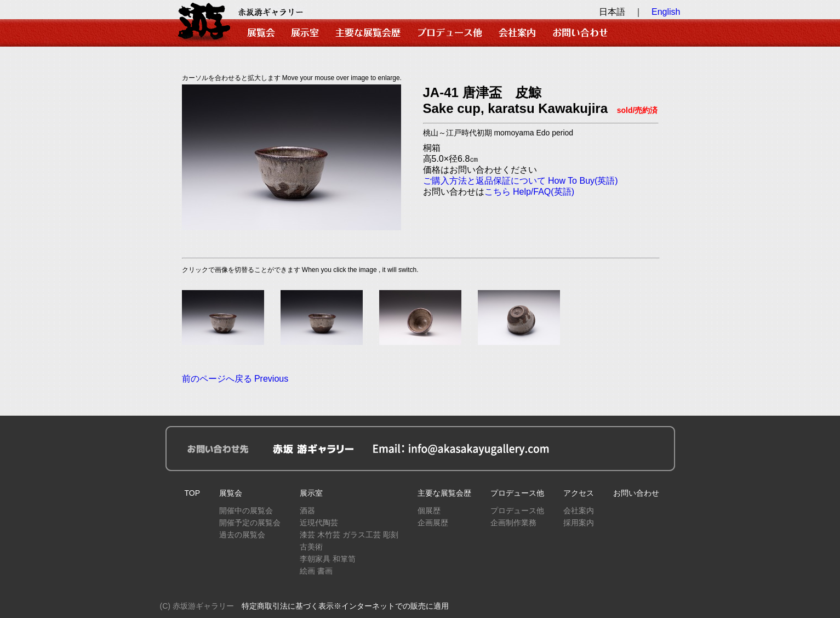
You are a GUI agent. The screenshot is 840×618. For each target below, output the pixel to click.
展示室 (311, 493)
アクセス (579, 493)
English (666, 12)
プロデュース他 (517, 493)
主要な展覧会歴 (444, 493)
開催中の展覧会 (246, 511)
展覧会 (231, 493)
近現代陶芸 (319, 523)
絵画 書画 (316, 571)
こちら (498, 192)
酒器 (307, 511)
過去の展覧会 (242, 535)
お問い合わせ (636, 493)
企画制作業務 (513, 523)
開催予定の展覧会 (250, 523)
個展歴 (429, 511)
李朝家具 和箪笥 (328, 559)
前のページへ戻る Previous (235, 379)
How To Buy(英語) (583, 181)
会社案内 (579, 511)
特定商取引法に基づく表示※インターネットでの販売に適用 (345, 606)
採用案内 (579, 523)
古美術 (311, 547)
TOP (193, 493)
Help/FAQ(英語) (544, 192)
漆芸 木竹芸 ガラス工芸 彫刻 (349, 535)
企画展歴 (433, 523)
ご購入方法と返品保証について (484, 181)
